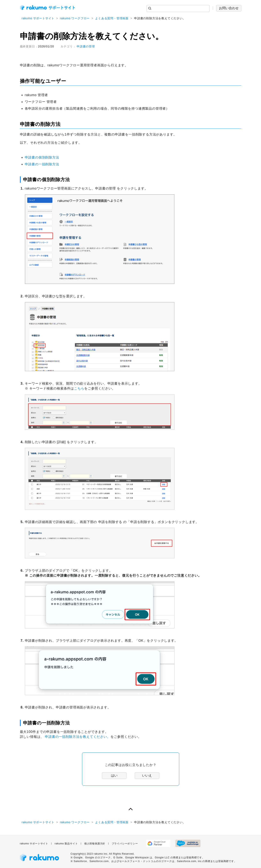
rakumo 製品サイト (66, 844)
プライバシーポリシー (125, 844)
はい (114, 775)
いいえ (147, 775)
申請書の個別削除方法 (42, 157)
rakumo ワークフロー (75, 18)
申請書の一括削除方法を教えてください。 (78, 737)
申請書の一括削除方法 (42, 164)
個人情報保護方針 (95, 844)
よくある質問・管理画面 (112, 18)
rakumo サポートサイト (38, 18)
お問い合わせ (229, 8)
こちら (79, 388)
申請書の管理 (86, 46)
